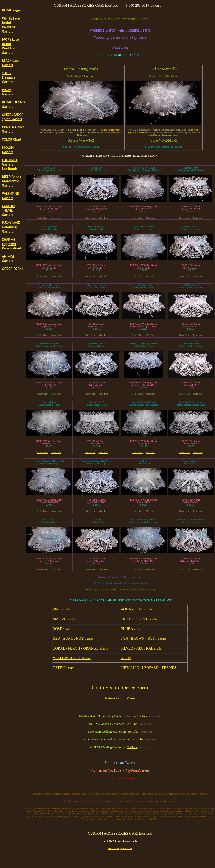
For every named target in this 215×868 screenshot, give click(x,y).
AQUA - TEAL (137, 609)
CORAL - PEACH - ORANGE (80, 648)
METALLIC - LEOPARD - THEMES (148, 668)
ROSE (62, 629)
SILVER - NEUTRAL (142, 648)
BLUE (130, 629)
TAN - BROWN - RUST (144, 638)
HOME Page (11, 10)
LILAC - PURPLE (139, 619)
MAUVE (64, 619)
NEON (126, 658)
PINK (62, 609)
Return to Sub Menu (120, 698)
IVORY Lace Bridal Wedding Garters (10, 46)
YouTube (142, 716)
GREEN (64, 668)
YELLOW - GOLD (72, 658)
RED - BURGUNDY (73, 638)
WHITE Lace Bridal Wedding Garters (11, 25)
